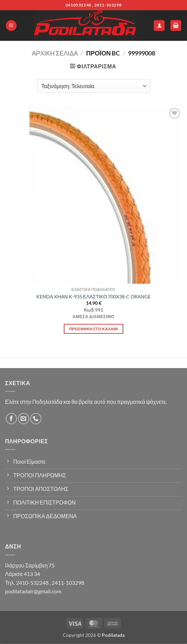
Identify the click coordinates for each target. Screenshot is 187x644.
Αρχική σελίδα (55, 53)
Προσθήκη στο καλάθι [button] (94, 329)
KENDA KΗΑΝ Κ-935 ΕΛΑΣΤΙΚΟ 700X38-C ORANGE (94, 296)
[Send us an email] (24, 419)
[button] (11, 26)
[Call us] (36, 419)
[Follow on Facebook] (11, 419)
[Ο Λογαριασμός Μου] (159, 26)
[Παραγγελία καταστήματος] (93, 86)
